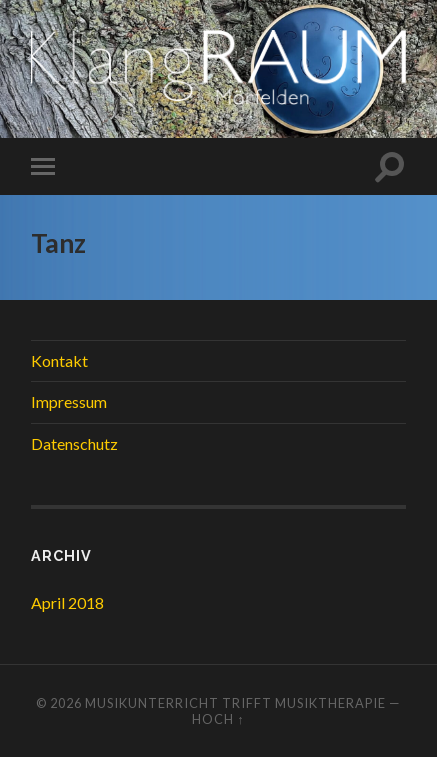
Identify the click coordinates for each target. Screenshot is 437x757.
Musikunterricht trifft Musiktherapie (235, 703)
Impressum (69, 401)
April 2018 (67, 602)
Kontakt (59, 360)
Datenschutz (74, 443)
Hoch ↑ (218, 719)
